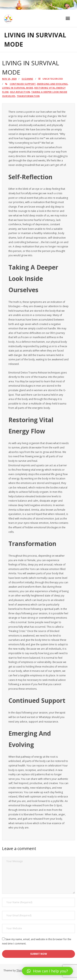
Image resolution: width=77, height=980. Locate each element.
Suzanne (27, 79)
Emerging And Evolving (52, 84)
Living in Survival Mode (18, 88)
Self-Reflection (20, 92)
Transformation (28, 96)
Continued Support (23, 84)
